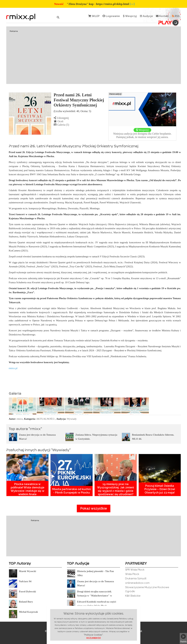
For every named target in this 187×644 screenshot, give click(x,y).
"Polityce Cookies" (93, 635)
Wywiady (72, 419)
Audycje (146, 16)
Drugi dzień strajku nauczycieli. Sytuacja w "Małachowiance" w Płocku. (95, 596)
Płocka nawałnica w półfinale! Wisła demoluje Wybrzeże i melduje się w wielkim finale (27, 489)
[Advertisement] (94, 55)
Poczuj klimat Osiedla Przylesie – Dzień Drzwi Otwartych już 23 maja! (160, 489)
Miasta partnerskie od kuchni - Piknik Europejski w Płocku (71, 491)
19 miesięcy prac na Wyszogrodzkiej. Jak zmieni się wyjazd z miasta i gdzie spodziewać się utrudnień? (116, 489)
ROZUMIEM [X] (94, 638)
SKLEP (94, 16)
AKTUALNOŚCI (45, 419)
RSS (176, 16)
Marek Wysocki (28, 571)
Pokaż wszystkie (94, 508)
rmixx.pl (13, 368)
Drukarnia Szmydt (136, 578)
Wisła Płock (132, 574)
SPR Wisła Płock (135, 570)
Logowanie (111, 16)
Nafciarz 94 (25, 581)
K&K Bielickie (133, 596)
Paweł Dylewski (27, 592)
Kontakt (162, 16)
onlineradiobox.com (137, 583)
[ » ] (132, 4)
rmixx (20, 419)
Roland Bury (26, 602)
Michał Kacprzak (28, 612)
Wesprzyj (130, 16)
